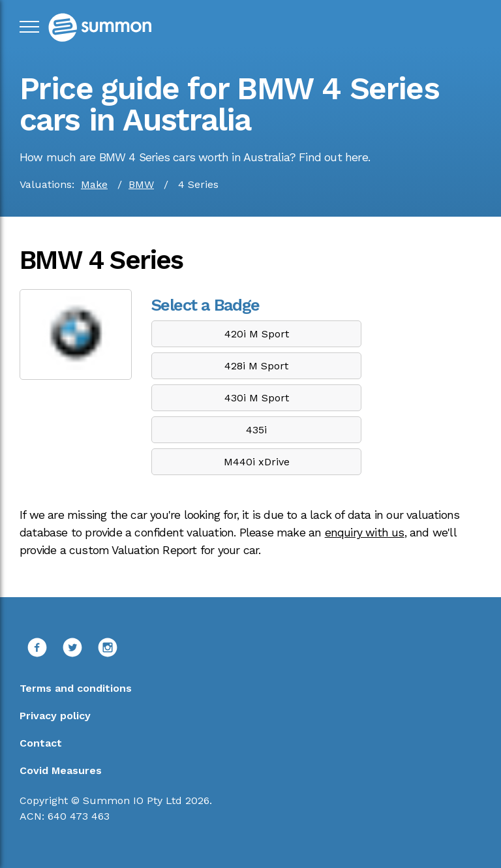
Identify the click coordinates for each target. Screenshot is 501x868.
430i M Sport (257, 398)
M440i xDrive (257, 462)
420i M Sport (257, 334)
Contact (41, 743)
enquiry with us (365, 533)
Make (94, 184)
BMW (141, 184)
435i (256, 430)
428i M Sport (256, 366)
